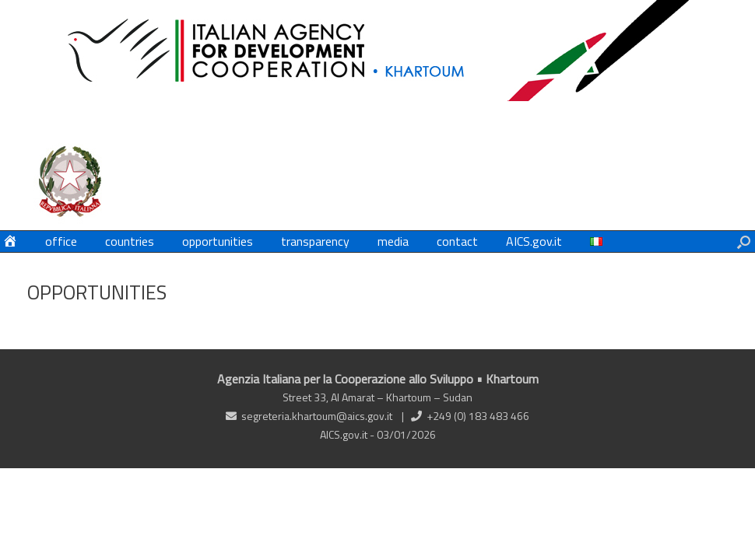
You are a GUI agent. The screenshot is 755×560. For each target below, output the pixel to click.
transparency (315, 241)
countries (130, 241)
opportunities (218, 241)
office (61, 241)
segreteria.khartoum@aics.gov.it (317, 416)
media (393, 241)
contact (457, 241)
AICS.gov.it (534, 241)
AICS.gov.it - (348, 434)
